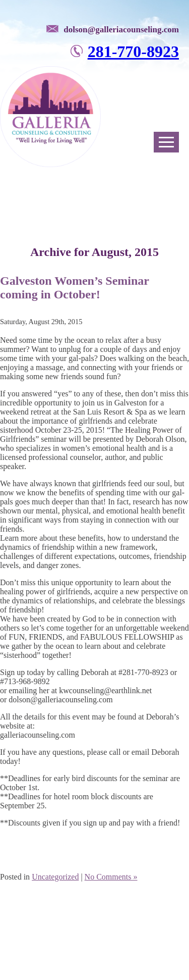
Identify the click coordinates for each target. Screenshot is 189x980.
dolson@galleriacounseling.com (121, 30)
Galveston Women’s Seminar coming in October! (75, 288)
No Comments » (111, 877)
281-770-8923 (133, 51)
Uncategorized (55, 877)
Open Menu (166, 142)
